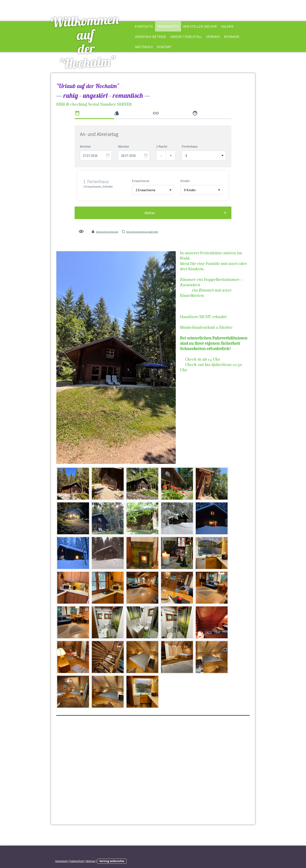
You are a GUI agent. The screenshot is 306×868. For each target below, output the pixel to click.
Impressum (62, 861)
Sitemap (91, 861)
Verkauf (213, 37)
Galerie (227, 26)
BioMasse (232, 37)
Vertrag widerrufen (112, 861)
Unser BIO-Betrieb (150, 37)
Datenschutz (77, 861)
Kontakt (164, 47)
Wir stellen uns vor (200, 26)
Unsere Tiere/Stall (186, 37)
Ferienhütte (168, 26)
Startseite (144, 26)
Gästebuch (144, 47)
